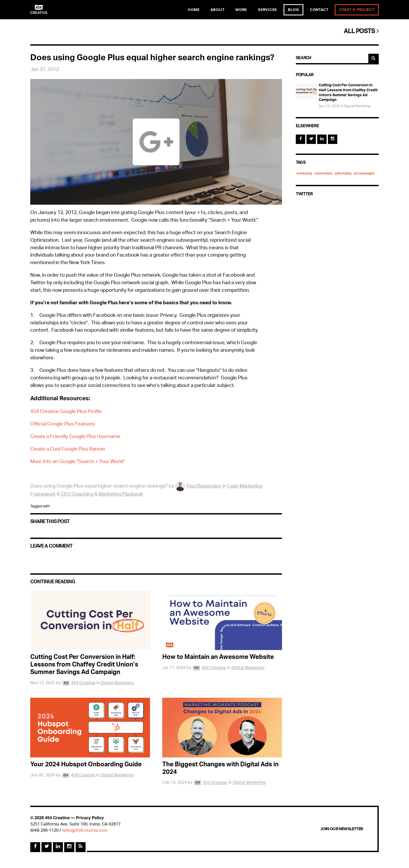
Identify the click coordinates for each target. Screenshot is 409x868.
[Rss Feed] (81, 847)
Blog (293, 10)
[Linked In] (322, 139)
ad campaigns (364, 174)
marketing (304, 174)
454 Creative (79, 683)
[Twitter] (311, 139)
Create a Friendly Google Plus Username (75, 437)
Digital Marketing (118, 683)
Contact (319, 10)
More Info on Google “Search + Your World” (78, 462)
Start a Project (357, 10)
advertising (343, 174)
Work (241, 10)
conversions (323, 174)
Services (267, 10)
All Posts (361, 32)
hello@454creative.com (85, 831)
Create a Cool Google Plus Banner (68, 450)
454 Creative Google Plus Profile (66, 412)
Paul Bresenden (198, 487)
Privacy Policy (90, 818)
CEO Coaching (77, 495)
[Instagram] (333, 139)
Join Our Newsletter (342, 829)
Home (194, 10)
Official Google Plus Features (63, 425)
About (218, 10)
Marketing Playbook (121, 495)
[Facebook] (300, 139)
